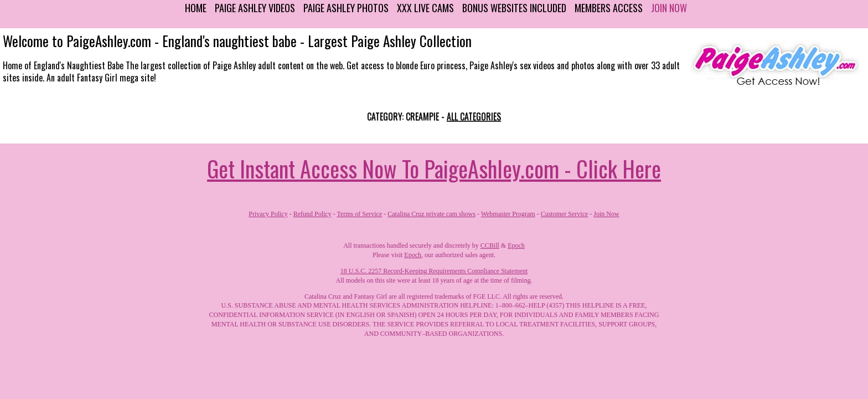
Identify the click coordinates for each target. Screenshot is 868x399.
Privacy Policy (268, 214)
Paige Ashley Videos (255, 8)
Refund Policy (312, 214)
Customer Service (565, 214)
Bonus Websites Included (514, 8)
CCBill (490, 245)
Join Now (669, 8)
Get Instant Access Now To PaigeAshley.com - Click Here (434, 168)
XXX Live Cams (425, 8)
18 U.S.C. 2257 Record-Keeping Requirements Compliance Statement (434, 271)
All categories (474, 116)
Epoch (516, 245)
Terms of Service (359, 214)
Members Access (609, 8)
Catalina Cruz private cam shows (432, 214)
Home (196, 8)
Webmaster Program (508, 214)
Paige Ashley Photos (346, 8)
